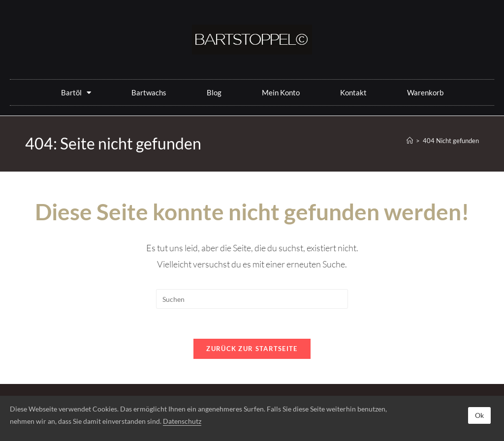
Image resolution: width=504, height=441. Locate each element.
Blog (214, 92)
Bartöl (76, 93)
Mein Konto (281, 92)
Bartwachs (149, 92)
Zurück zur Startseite (252, 349)
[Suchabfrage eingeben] (252, 299)
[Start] (410, 141)
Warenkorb (425, 92)
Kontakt (353, 92)
